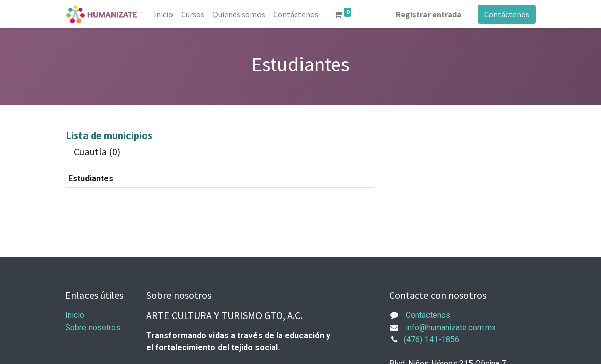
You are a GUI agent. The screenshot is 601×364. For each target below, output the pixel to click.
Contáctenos (507, 14)
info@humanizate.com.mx (451, 327)
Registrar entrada (428, 14)
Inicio (75, 315)
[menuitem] (163, 14)
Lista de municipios (109, 135)
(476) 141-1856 (432, 339)
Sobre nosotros (93, 327)
